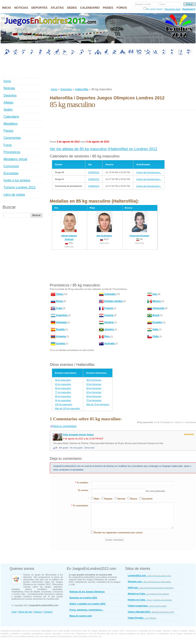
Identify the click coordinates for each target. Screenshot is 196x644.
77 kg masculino (63, 392)
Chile (153, 336)
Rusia (57, 301)
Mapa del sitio (25, 612)
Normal (121, 499)
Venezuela (156, 308)
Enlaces (38, 612)
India (153, 329)
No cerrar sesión (155, 9)
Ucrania (58, 343)
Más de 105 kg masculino (68, 408)
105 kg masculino (64, 404)
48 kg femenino (94, 380)
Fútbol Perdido (142, 618)
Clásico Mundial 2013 (151, 612)
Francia (106, 308)
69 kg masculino (63, 388)
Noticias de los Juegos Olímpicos (87, 592)
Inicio (54, 89)
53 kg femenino (94, 384)
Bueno (134, 499)
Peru (105, 336)
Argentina (59, 315)
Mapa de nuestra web (81, 616)
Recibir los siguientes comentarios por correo (118, 533)
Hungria (107, 322)
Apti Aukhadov (104, 224)
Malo (97, 499)
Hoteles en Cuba (150, 600)
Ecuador (155, 322)
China (57, 294)
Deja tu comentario (65, 426)
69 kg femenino (94, 396)
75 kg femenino (94, 400)
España (58, 329)
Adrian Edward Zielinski (69, 226)
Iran (152, 294)
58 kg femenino (94, 388)
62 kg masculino (63, 384)
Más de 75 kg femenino (98, 404)
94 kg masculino (63, 400)
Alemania (59, 322)
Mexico (154, 301)
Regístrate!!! (189, 9)
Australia (107, 343)
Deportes (66, 89)
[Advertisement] (63, 72)
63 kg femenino (94, 392)
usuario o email (143, 4)
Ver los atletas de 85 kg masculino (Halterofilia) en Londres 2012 (104, 149)
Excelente (147, 499)
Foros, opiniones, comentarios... (87, 610)
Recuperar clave (172, 9)
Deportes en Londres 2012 (83, 598)
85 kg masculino (63, 396)
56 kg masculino (63, 380)
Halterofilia (82, 89)
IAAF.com (151, 588)
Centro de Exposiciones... (149, 172)
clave (163, 4)
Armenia (58, 336)
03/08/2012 (94, 172)
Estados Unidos (111, 301)
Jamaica (107, 329)
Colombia (107, 294)
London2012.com (150, 575)
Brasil (154, 315)
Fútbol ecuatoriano (147, 606)
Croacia (106, 315)
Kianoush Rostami (139, 224)
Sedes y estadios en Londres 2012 (88, 604)
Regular (108, 499)
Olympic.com (149, 582)
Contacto (48, 612)
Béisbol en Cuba (148, 594)
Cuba (57, 308)
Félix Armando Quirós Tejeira (78, 435)
